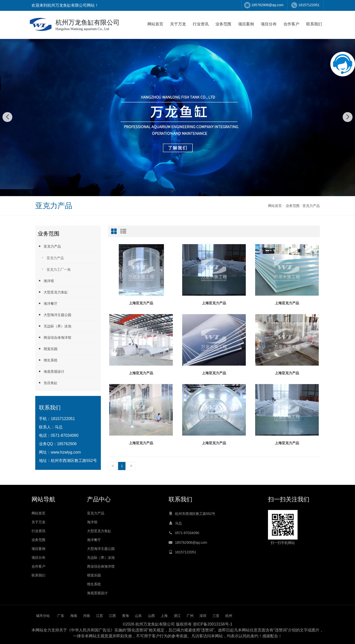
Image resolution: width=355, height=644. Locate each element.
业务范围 (223, 24)
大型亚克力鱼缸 (53, 292)
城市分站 (43, 616)
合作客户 (291, 24)
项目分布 (269, 24)
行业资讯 (201, 24)
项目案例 (246, 24)
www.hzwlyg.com (66, 452)
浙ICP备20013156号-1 (213, 624)
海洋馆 (46, 281)
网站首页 (155, 24)
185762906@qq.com (267, 5)
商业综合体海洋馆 (54, 337)
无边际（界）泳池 (54, 326)
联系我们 (314, 24)
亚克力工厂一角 (55, 269)
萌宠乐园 (48, 349)
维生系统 (48, 360)
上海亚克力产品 (141, 303)
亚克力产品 (311, 206)
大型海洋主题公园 (54, 315)
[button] (172, 191)
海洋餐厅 (48, 303)
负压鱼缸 (48, 383)
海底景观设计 (51, 371)
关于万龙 (178, 24)
